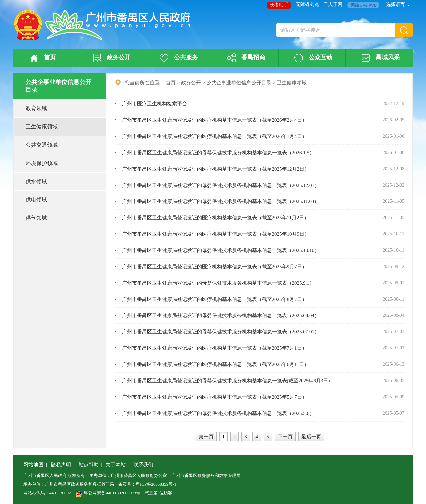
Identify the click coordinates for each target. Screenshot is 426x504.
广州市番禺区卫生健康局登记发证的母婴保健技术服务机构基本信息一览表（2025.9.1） (218, 283)
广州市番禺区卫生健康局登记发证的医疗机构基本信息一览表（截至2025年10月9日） (216, 234)
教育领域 (36, 108)
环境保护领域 (42, 163)
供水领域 (36, 181)
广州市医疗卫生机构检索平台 (155, 104)
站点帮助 (89, 465)
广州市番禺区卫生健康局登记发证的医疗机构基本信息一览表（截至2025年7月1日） (214, 348)
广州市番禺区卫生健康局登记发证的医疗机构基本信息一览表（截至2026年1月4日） (214, 136)
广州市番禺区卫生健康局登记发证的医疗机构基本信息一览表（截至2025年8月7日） (214, 299)
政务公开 (110, 58)
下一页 (285, 437)
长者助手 (279, 5)
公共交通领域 (42, 145)
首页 (41, 58)
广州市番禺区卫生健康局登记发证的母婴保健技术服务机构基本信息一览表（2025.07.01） (221, 332)
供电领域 (36, 200)
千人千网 (333, 4)
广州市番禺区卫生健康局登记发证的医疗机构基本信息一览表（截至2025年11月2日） (216, 218)
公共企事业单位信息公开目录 (239, 83)
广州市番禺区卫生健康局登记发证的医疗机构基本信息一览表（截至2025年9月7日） (214, 267)
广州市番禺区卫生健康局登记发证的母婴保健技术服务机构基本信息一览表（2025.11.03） (221, 201)
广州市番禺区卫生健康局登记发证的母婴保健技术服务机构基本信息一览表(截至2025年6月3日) (226, 381)
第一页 (206, 437)
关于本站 (116, 465)
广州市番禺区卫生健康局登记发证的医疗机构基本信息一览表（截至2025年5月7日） (214, 397)
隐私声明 (61, 465)
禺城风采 (379, 58)
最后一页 (311, 437)
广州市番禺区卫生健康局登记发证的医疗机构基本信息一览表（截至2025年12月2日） (216, 169)
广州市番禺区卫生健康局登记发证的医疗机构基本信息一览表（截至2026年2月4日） (214, 120)
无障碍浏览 (307, 4)
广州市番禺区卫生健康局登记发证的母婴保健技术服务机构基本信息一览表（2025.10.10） (221, 250)
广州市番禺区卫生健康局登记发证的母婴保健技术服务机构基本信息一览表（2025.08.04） (221, 315)
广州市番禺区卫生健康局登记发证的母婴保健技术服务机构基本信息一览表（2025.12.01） (221, 185)
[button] (404, 30)
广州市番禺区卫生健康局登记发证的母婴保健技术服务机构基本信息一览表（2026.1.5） (218, 153)
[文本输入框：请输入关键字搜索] (335, 30)
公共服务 (178, 58)
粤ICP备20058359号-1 (156, 484)
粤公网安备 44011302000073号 (108, 493)
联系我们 (143, 465)
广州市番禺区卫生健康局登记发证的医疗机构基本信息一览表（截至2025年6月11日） (216, 364)
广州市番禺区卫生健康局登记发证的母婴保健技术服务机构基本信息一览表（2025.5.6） (218, 413)
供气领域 (36, 218)
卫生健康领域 (42, 126)
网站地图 (33, 465)
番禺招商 (245, 58)
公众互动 (312, 58)
